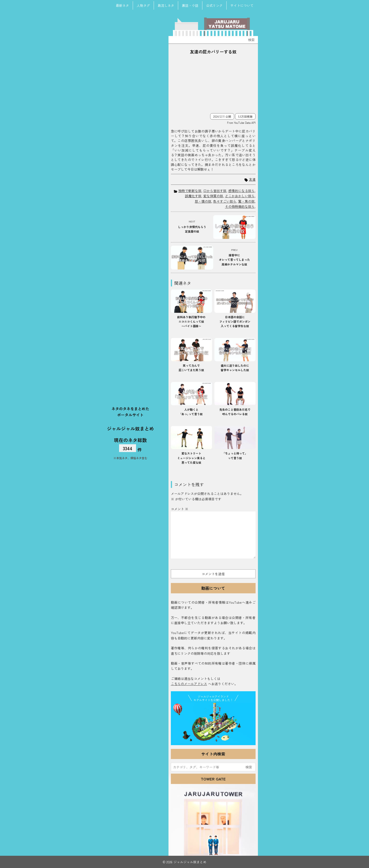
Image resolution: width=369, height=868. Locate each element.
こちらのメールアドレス (189, 684)
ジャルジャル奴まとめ (130, 428)
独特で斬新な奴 (190, 191)
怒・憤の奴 (203, 201)
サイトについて (242, 5)
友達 (252, 179)
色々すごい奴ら (225, 201)
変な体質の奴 (213, 196)
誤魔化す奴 (193, 196)
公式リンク (214, 5)
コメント (180, 509)
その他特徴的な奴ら (240, 206)
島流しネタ (166, 5)
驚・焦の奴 (246, 201)
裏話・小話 (190, 5)
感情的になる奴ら (241, 191)
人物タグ (143, 5)
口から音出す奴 (215, 191)
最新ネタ (122, 5)
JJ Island (213, 723)
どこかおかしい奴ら (240, 196)
